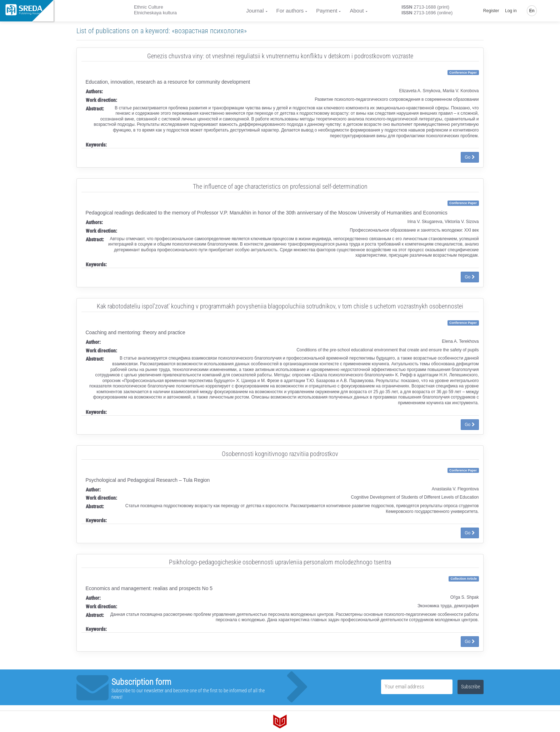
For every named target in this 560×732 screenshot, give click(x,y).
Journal (255, 11)
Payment (327, 11)
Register (491, 11)
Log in (511, 11)
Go (470, 157)
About (357, 11)
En (532, 11)
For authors (290, 11)
